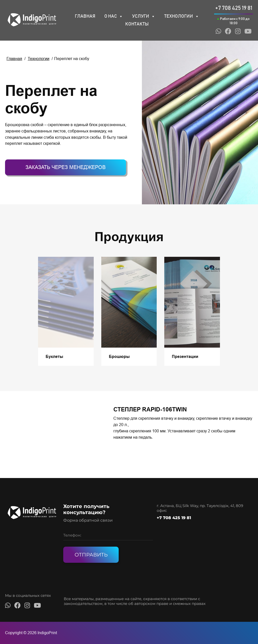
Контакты (137, 24)
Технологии (182, 16)
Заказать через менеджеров (66, 167)
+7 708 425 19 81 (174, 518)
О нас (114, 16)
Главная (85, 16)
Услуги (144, 16)
